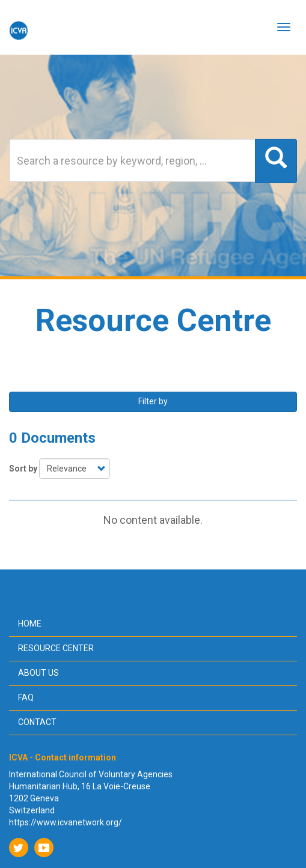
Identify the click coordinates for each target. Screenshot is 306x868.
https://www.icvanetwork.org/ (66, 822)
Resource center (56, 648)
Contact (37, 722)
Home (30, 624)
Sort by (23, 469)
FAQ (26, 697)
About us (38, 673)
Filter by (153, 401)
